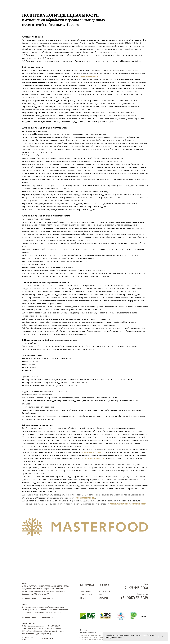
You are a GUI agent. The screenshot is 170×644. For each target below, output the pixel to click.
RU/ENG (144, 617)
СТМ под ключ (86, 595)
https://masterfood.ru (88, 76)
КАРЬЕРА (102, 595)
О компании (85, 592)
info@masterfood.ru (92, 452)
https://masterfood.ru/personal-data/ (128, 504)
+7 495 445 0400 (135, 588)
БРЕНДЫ (83, 598)
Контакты (103, 598)
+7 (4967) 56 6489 (134, 598)
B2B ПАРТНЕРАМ (105, 592)
